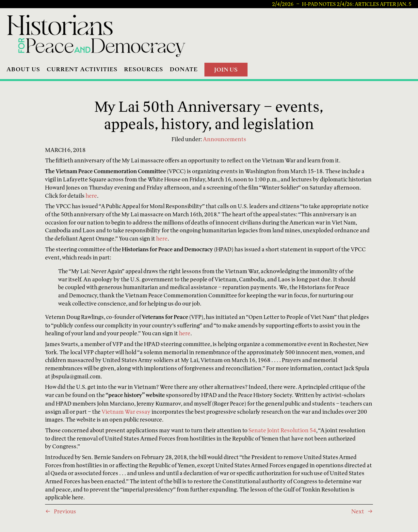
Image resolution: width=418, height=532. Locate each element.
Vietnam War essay (126, 412)
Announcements (225, 139)
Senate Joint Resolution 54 (282, 430)
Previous (65, 511)
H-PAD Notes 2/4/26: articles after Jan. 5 (357, 4)
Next (358, 511)
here (91, 196)
